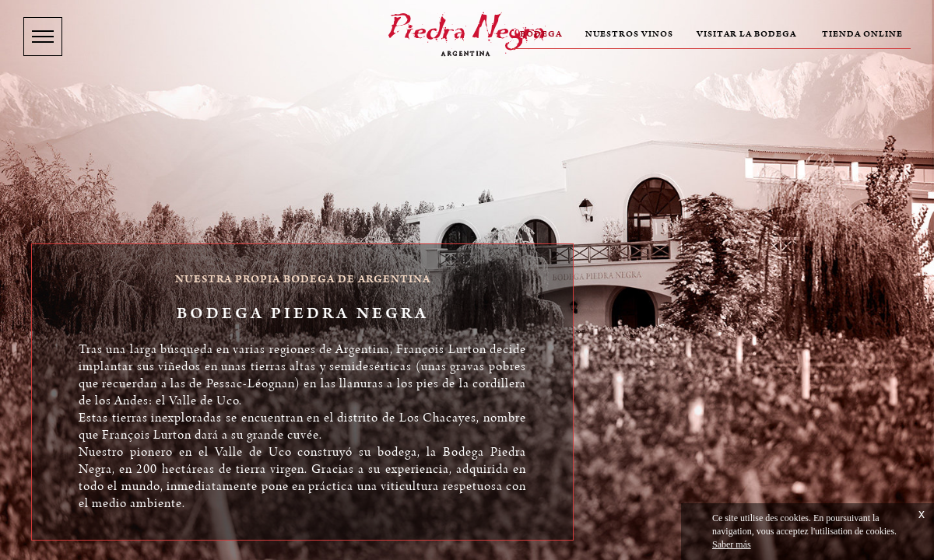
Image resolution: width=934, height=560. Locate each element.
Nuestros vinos (629, 34)
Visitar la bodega (746, 34)
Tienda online (862, 34)
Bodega (541, 34)
